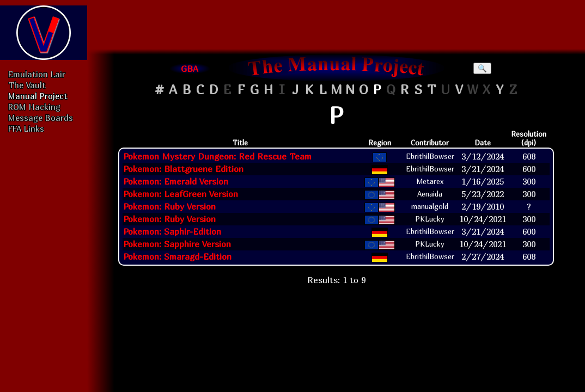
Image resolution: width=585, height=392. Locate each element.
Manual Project (38, 96)
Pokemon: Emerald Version (176, 181)
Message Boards (41, 118)
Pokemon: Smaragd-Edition (177, 256)
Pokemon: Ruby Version (169, 206)
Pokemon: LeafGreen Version (181, 194)
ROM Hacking (34, 107)
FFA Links (26, 128)
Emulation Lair (37, 74)
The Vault (27, 85)
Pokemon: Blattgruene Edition (183, 169)
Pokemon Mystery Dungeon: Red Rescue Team (217, 156)
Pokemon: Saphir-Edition (172, 231)
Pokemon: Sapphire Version (177, 244)
